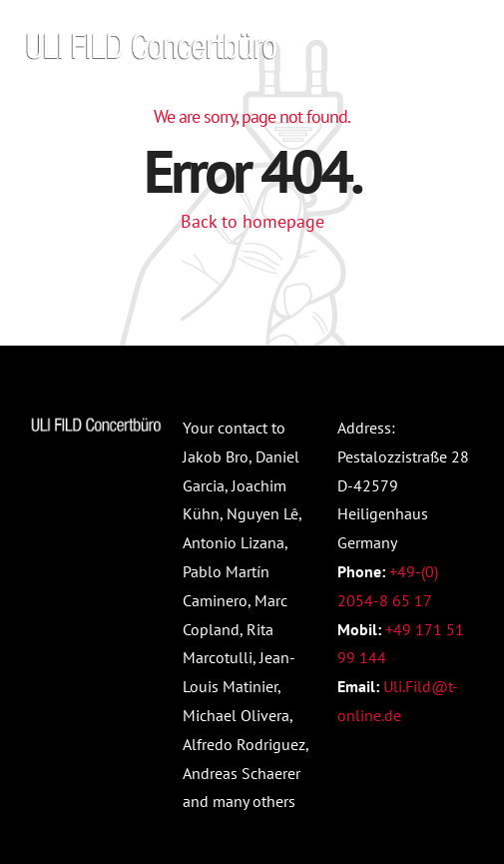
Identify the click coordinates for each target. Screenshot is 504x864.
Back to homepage (252, 221)
